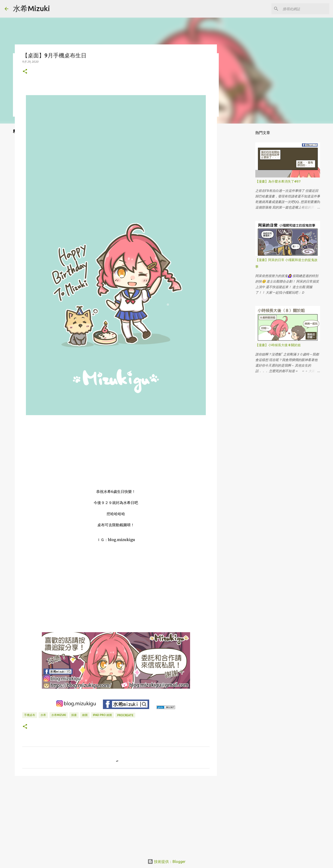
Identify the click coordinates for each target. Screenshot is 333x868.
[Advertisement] (116, 815)
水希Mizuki (31, 8)
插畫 (74, 715)
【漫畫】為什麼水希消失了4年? (278, 181)
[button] (25, 72)
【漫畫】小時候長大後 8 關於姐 (278, 345)
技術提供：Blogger (166, 862)
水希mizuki (59, 715)
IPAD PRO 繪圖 (102, 715)
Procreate (125, 715)
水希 (43, 715)
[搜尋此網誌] (305, 9)
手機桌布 (30, 715)
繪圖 (85, 715)
